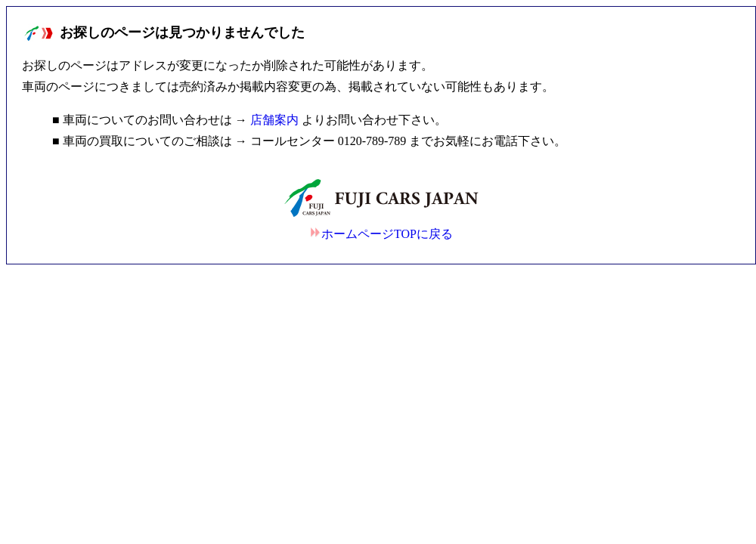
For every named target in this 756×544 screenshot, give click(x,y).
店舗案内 (274, 120)
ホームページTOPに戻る (381, 234)
